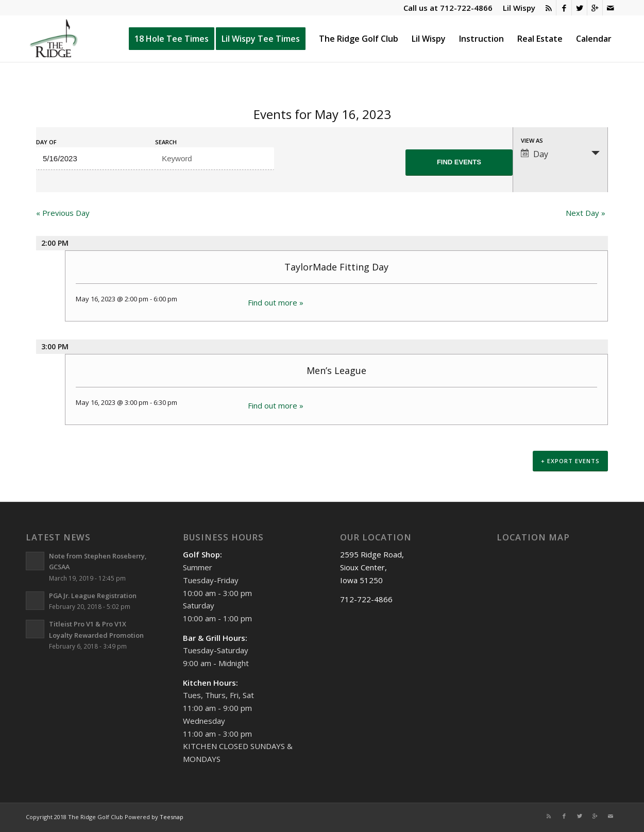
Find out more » (276, 302)
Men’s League (336, 370)
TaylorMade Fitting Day (336, 267)
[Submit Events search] (459, 163)
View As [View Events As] (532, 140)
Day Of (46, 142)
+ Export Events (570, 462)
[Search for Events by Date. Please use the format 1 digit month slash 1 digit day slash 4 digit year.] (96, 159)
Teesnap (172, 817)
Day (535, 154)
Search (166, 142)
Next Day (586, 213)
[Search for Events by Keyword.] (215, 159)
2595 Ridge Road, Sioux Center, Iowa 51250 (372, 568)
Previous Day (63, 213)
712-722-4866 (466, 8)
